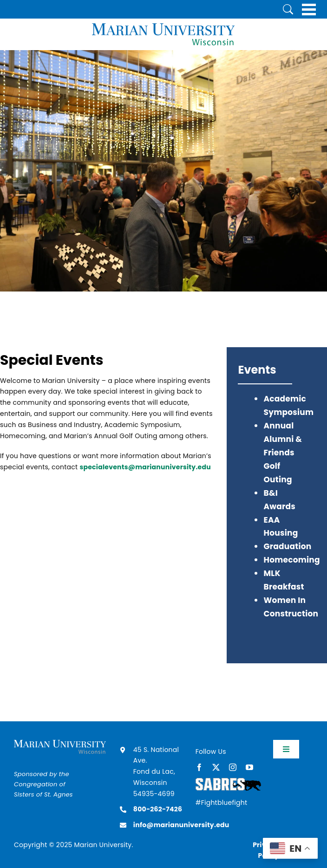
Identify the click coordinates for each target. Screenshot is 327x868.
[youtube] (249, 767)
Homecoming (291, 560)
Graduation (287, 546)
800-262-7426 (158, 809)
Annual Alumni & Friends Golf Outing (283, 453)
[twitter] (216, 767)
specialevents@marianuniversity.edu (145, 467)
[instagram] (233, 767)
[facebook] (199, 767)
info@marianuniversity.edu (181, 825)
